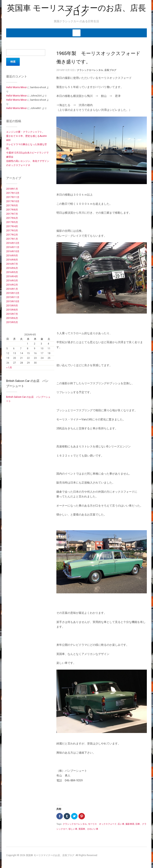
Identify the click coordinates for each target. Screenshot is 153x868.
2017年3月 (12, 231)
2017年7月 (12, 214)
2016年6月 (12, 268)
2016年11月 (13, 247)
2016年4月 (12, 276)
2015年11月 (13, 297)
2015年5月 (12, 322)
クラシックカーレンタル (90, 70)
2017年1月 (12, 239)
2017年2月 (12, 235)
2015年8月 (12, 310)
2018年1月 (12, 189)
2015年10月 (13, 301)
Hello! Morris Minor (16, 87)
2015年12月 (13, 293)
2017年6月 (12, 218)
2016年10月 (13, 251)
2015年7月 (12, 314)
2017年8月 (12, 210)
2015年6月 (12, 318)
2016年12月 (13, 243)
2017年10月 (13, 201)
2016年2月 (12, 285)
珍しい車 (73, 829)
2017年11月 (13, 197)
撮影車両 (130, 824)
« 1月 (9, 368)
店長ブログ (110, 70)
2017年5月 (12, 222)
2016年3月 (12, 281)
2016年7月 (12, 264)
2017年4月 (12, 226)
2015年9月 (12, 306)
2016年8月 (12, 260)
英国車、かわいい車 (88, 829)
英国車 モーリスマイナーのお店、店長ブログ (76, 10)
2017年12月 (13, 193)
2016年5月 (12, 272)
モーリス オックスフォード (102, 824)
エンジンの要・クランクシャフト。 (25, 132)
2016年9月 (12, 256)
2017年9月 (12, 206)
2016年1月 (12, 289)
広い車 (121, 824)
